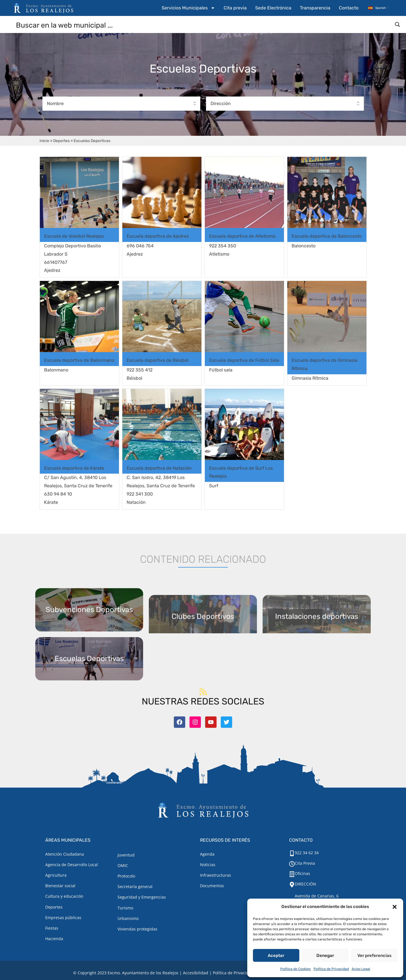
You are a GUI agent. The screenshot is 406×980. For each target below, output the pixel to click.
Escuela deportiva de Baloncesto (327, 236)
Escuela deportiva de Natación (159, 468)
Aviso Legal (361, 969)
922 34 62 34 (307, 853)
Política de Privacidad (331, 969)
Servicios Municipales (188, 8)
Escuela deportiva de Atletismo (242, 236)
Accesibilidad (196, 973)
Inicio (44, 141)
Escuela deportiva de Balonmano (79, 360)
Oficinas (302, 873)
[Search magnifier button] (397, 24)
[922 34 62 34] (292, 853)
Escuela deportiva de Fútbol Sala (244, 360)
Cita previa (235, 8)
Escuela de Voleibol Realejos (74, 236)
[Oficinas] (292, 874)
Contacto (349, 8)
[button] (395, 907)
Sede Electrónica (273, 8)
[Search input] (203, 25)
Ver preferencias (374, 956)
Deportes (61, 141)
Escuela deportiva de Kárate (74, 468)
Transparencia (315, 8)
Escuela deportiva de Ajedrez (158, 236)
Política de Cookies (295, 969)
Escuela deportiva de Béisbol (157, 360)
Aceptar (276, 956)
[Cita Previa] (292, 864)
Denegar (325, 956)
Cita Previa (305, 863)
